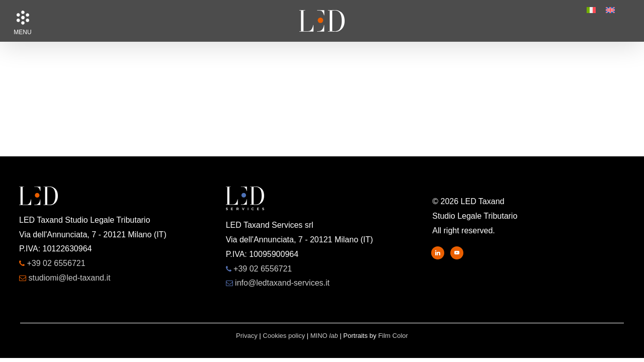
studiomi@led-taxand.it (69, 278)
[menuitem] (591, 10)
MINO (324, 336)
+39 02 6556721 (56, 263)
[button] (23, 18)
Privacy (247, 336)
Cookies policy (284, 336)
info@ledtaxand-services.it (282, 283)
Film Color (393, 336)
